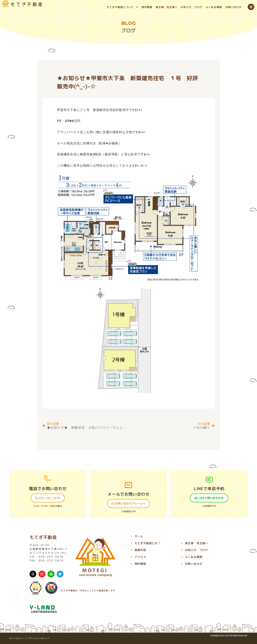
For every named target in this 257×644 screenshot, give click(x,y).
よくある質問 (214, 7)
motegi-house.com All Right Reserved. (229, 636)
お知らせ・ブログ (191, 7)
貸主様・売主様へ (166, 7)
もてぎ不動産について (122, 7)
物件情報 (147, 7)
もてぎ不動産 (43, 537)
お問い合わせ (233, 7)
